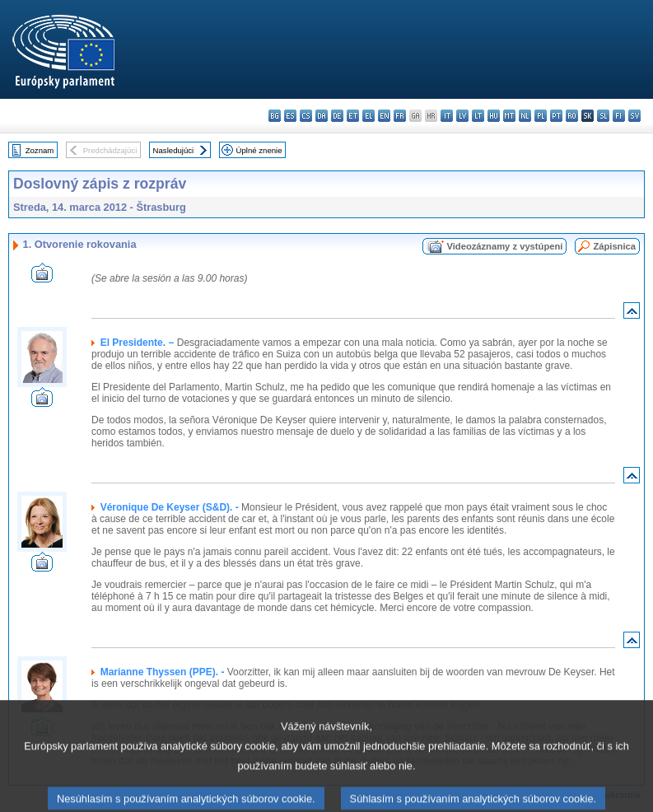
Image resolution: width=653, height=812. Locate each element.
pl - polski (541, 116)
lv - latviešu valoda (462, 116)
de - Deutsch (337, 116)
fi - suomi (619, 116)
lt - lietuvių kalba (478, 116)
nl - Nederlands (525, 116)
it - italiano (447, 116)
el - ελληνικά (368, 116)
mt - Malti (509, 116)
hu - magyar (494, 116)
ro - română (572, 116)
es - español (290, 116)
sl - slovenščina (603, 116)
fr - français (400, 116)
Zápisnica (614, 246)
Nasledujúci (174, 150)
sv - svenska (634, 116)
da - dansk (322, 116)
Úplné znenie (259, 150)
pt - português (556, 116)
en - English (384, 116)
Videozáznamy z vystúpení (504, 246)
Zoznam (40, 150)
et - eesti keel (353, 116)
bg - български (275, 116)
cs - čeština (306, 116)
